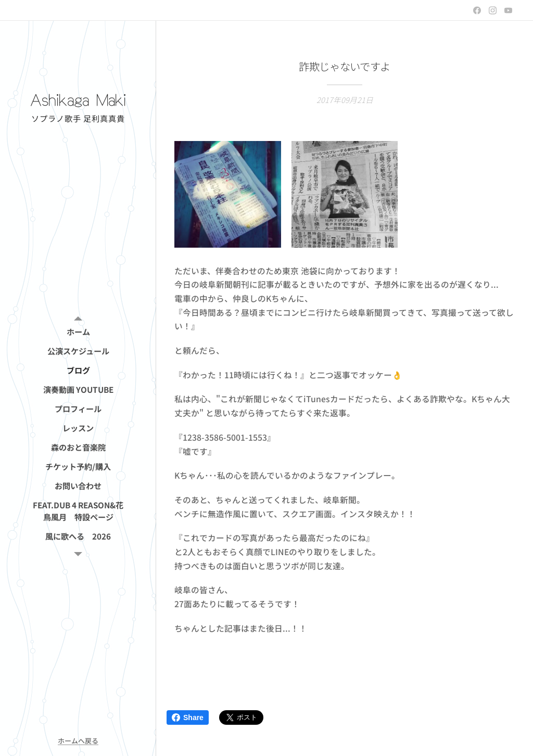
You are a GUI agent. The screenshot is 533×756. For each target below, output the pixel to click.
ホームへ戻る (78, 741)
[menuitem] (78, 332)
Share (188, 717)
